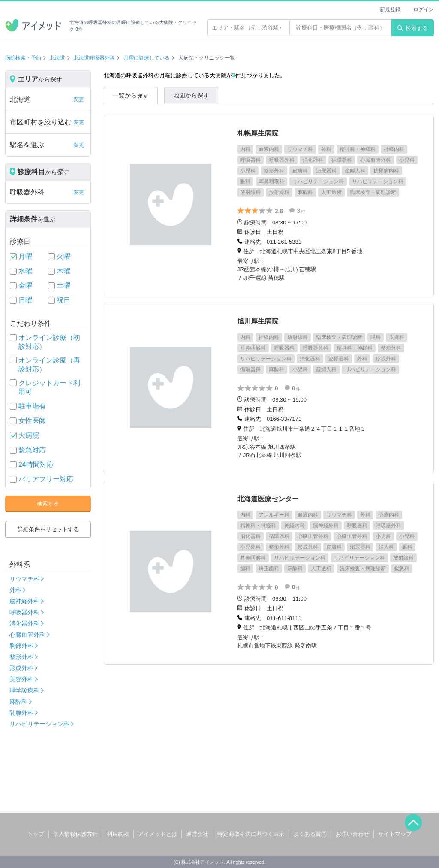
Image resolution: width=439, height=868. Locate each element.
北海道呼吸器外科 (94, 58)
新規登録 (390, 9)
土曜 (63, 286)
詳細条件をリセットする (48, 529)
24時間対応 (36, 464)
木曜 (63, 271)
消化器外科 (24, 623)
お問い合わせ (352, 834)
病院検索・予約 (23, 58)
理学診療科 (24, 690)
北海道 (57, 58)
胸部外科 (21, 646)
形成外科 (21, 668)
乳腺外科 (21, 713)
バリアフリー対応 (46, 479)
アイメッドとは (158, 834)
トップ (36, 834)
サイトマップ (395, 834)
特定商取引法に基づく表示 (251, 834)
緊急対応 (32, 450)
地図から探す (191, 95)
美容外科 (21, 679)
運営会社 (197, 834)
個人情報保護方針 (75, 834)
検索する (413, 28)
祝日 (63, 300)
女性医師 (32, 421)
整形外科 (21, 657)
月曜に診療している (147, 58)
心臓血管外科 (27, 635)
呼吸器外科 (24, 612)
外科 (15, 590)
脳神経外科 (24, 601)
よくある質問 (310, 834)
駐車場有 (32, 406)
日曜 (25, 300)
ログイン (424, 9)
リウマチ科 (24, 579)
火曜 (63, 256)
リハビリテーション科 (39, 724)
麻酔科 (18, 702)
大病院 (29, 435)
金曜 (25, 286)
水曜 (25, 271)
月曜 (25, 256)
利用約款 (118, 834)
